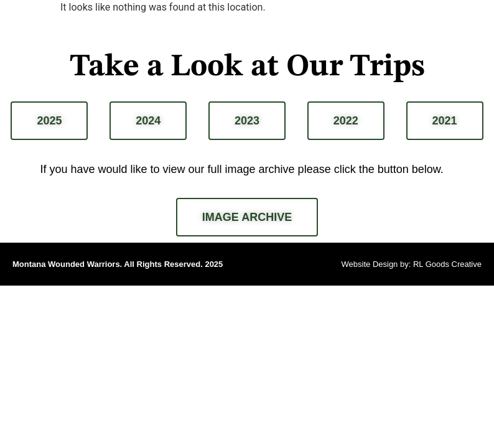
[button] (477, 18)
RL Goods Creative (447, 264)
